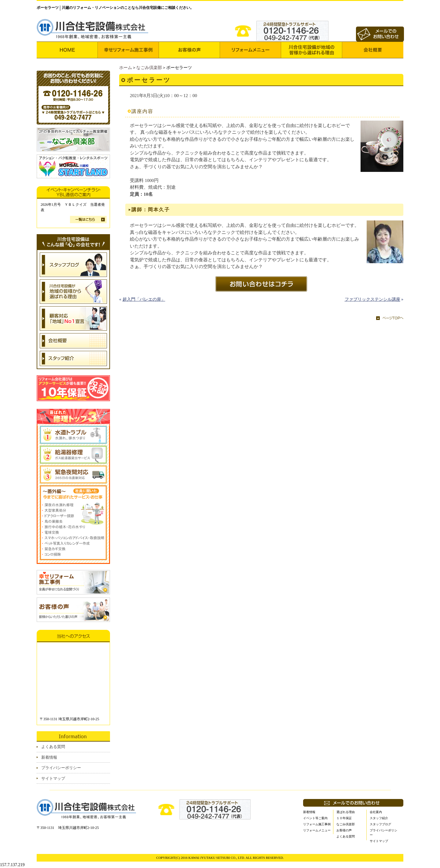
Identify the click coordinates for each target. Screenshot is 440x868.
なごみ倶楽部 (149, 68)
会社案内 (376, 812)
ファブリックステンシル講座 (372, 299)
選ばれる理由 (346, 812)
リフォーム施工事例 (317, 824)
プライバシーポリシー (61, 768)
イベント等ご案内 (315, 818)
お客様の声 (344, 830)
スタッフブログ (380, 824)
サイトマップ (53, 778)
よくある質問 (53, 747)
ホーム (126, 68)
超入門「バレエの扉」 (144, 299)
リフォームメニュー (317, 830)
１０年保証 (344, 818)
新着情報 (49, 757)
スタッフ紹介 (379, 818)
